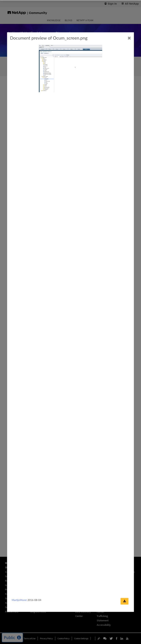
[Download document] (125, 601)
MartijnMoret (19, 600)
